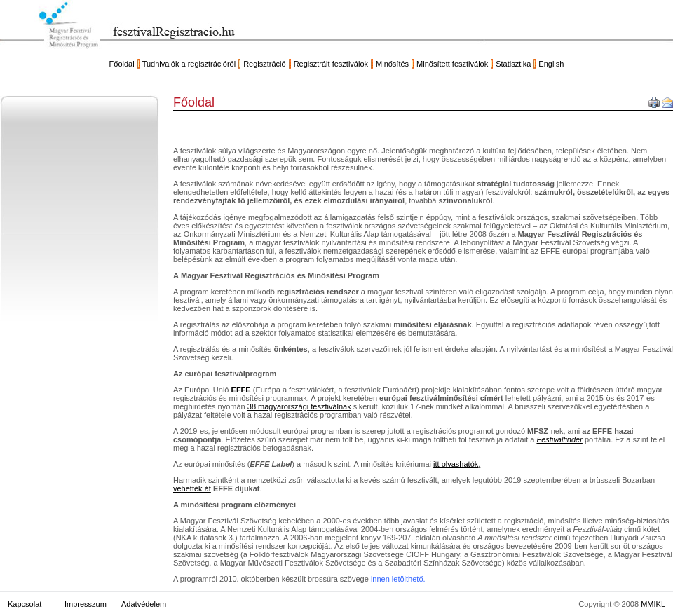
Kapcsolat (25, 604)
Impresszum (86, 604)
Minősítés (392, 64)
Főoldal (122, 64)
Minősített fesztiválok (452, 64)
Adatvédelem (144, 604)
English (551, 64)
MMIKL (653, 604)
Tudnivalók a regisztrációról (189, 64)
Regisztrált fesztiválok (331, 64)
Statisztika (513, 64)
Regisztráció (265, 64)
